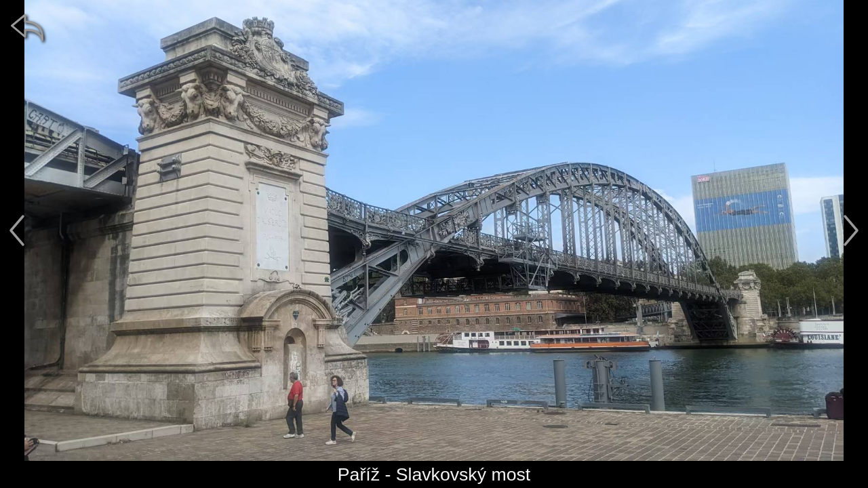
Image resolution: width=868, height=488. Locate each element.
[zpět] (27, 27)
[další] (851, 230)
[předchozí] (17, 230)
